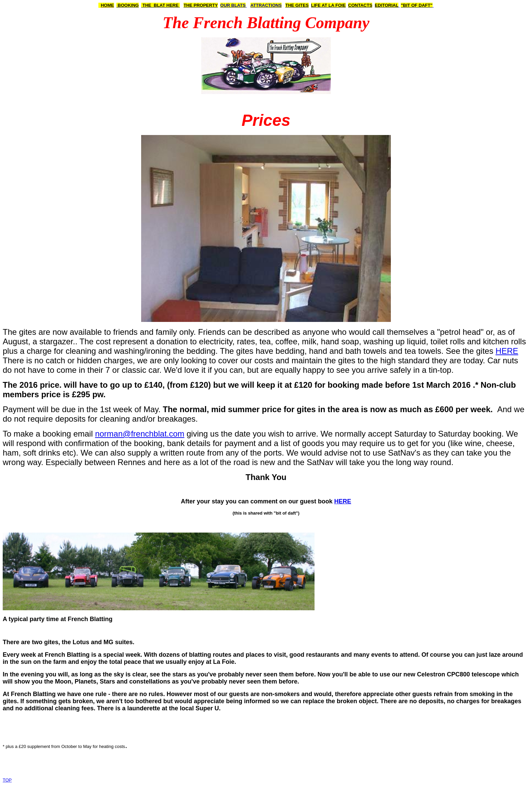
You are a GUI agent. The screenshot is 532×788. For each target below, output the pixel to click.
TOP (7, 780)
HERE (507, 351)
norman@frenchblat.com (140, 434)
